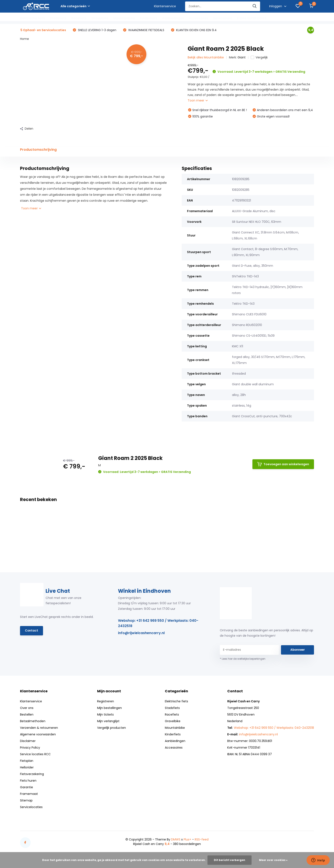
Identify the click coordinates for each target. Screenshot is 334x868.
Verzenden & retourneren (39, 728)
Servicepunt (222, 18)
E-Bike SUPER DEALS (252, 18)
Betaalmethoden (33, 721)
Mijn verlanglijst (108, 721)
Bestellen (27, 715)
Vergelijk (259, 58)
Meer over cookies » (273, 860)
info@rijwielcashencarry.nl (141, 633)
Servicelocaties (31, 807)
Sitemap (26, 801)
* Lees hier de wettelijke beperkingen (243, 659)
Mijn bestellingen (109, 708)
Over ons (27, 708)
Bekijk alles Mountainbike (206, 58)
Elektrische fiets (32, 18)
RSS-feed (202, 840)
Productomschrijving (38, 150)
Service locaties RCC (35, 754)
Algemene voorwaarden (38, 735)
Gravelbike (100, 18)
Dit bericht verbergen (230, 860)
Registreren (106, 701)
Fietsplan (27, 761)
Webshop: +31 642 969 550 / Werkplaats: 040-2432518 (158, 624)
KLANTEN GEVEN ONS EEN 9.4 (196, 30)
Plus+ (187, 840)
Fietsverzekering (32, 774)
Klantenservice (165, 6)
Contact (32, 631)
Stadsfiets (58, 18)
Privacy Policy (30, 748)
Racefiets (79, 18)
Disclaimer (28, 741)
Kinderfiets (149, 18)
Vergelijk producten (112, 728)
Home (24, 39)
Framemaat (29, 794)
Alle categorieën (75, 6)
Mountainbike (124, 18)
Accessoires (199, 18)
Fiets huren (28, 781)
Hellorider (27, 768)
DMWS (176, 840)
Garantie (27, 787)
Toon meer (198, 101)
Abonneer (298, 650)
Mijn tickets (105, 715)
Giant (242, 58)
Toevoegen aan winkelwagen (283, 465)
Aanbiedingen (173, 18)
